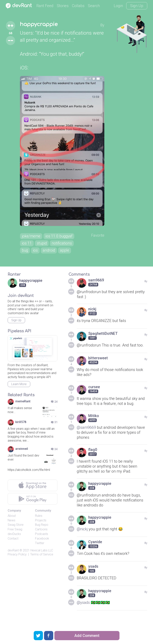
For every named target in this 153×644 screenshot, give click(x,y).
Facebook (42, 543)
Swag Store (16, 529)
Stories (63, 6)
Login (118, 6)
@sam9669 (86, 432)
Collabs (78, 6)
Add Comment (87, 636)
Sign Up (137, 6)
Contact (13, 543)
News (11, 525)
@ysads (83, 607)
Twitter (40, 547)
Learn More (19, 388)
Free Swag (15, 534)
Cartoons (41, 534)
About (12, 520)
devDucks (14, 538)
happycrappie (39, 24)
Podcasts (42, 538)
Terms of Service (42, 559)
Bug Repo (42, 529)
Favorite (99, 240)
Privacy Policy (17, 559)
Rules (39, 520)
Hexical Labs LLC (42, 555)
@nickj (82, 533)
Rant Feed (45, 6)
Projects (41, 525)
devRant (13, 555)
